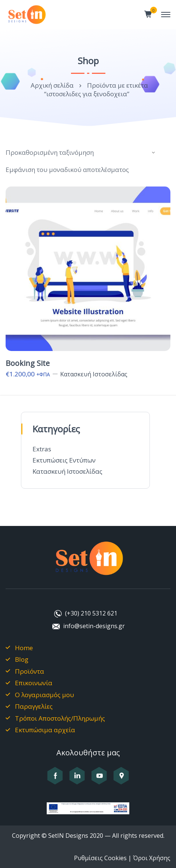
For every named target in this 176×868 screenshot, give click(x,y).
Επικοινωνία (34, 683)
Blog (22, 659)
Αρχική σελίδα (52, 85)
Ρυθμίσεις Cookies (100, 858)
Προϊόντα (30, 671)
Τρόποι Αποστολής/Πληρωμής (60, 718)
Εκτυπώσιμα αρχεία (45, 730)
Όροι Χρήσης (152, 858)
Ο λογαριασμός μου (44, 695)
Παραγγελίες (34, 706)
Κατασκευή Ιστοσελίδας (67, 471)
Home (24, 648)
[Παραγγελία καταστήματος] (81, 153)
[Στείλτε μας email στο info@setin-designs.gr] (88, 627)
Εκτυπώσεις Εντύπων (64, 460)
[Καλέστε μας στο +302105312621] (85, 614)
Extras (42, 449)
